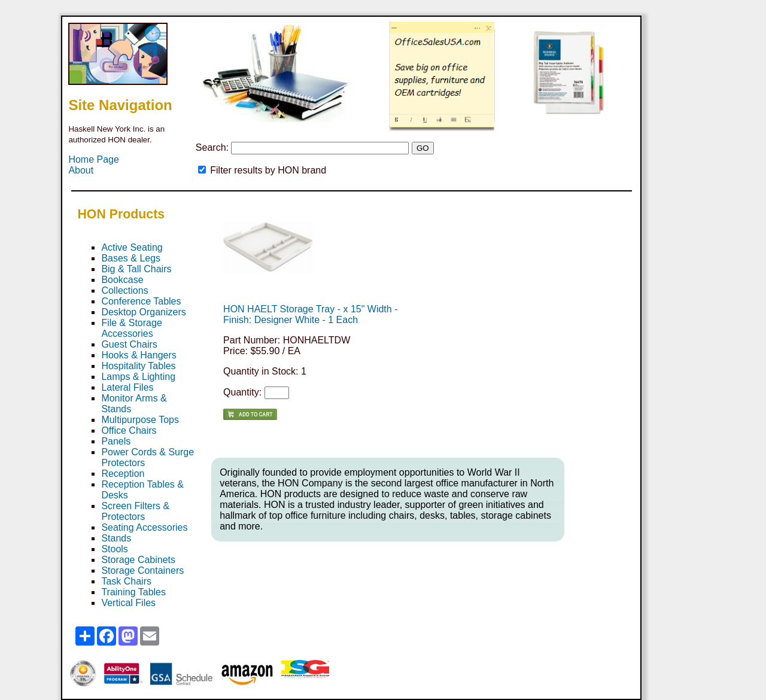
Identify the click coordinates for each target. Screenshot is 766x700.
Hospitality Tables (138, 366)
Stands (116, 538)
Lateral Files (127, 387)
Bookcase (122, 280)
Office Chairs (129, 430)
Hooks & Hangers (139, 355)
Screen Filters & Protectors (135, 511)
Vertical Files (128, 603)
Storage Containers (142, 570)
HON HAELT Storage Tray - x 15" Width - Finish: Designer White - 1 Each (310, 314)
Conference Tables (141, 301)
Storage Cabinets (138, 560)
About (81, 170)
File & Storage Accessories (131, 328)
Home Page (94, 159)
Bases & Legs (131, 258)
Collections (124, 290)
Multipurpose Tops (140, 420)
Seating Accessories (144, 527)
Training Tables (133, 592)
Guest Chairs (129, 344)
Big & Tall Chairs (136, 269)
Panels (116, 441)
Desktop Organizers (143, 312)
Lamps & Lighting (138, 377)
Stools (114, 549)
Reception (123, 474)
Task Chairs (126, 581)
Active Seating (132, 247)
